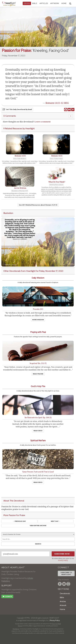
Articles (44, 3)
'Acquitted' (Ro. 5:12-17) (38, 363)
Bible (35, 3)
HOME (64, 3)
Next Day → (56, 521)
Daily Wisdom (38, 278)
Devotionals (65, 593)
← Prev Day (19, 521)
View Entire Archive (38, 526)
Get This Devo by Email (17, 110)
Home (62, 609)
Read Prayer (38, 374)
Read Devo (38, 431)
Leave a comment (43, 122)
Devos (27, 3)
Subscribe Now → (63, 554)
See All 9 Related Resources (38, 205)
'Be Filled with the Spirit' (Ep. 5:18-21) (38, 418)
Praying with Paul (38, 332)
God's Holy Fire (38, 386)
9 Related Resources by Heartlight (19, 128)
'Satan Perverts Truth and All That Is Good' (38, 472)
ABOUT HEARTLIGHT (13, 567)
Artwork (55, 3)
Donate (7, 597)
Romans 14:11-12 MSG (57, 103)
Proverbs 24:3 (38, 309)
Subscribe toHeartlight (66, 573)
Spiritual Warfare (38, 440)
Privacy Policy (63, 560)
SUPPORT (7, 586)
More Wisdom (38, 320)
